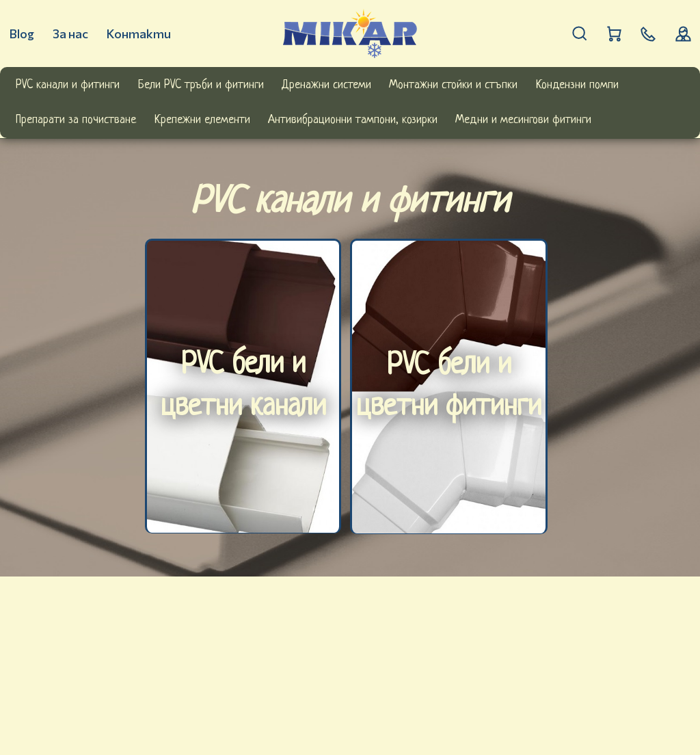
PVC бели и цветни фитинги (449, 388)
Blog (22, 34)
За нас (70, 34)
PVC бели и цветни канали (243, 387)
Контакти (138, 34)
